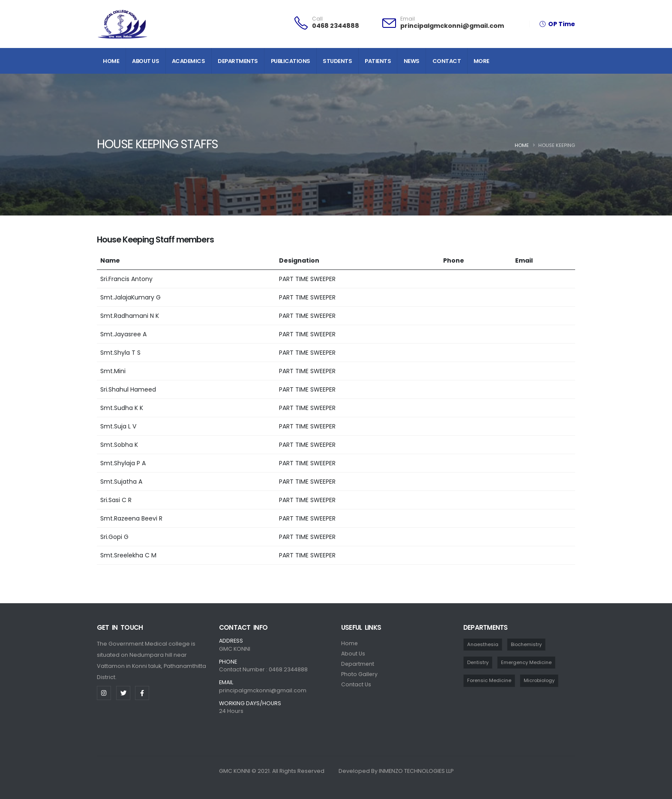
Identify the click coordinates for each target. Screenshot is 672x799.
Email (408, 19)
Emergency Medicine (527, 662)
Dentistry (478, 662)
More (481, 61)
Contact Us (356, 684)
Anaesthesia (483, 644)
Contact (447, 61)
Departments (238, 61)
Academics (189, 61)
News (412, 61)
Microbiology (540, 681)
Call (317, 19)
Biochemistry (527, 644)
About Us (145, 61)
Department (358, 664)
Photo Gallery (360, 674)
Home (111, 61)
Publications (291, 61)
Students (337, 61)
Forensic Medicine (490, 681)
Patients (378, 61)
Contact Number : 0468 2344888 (264, 669)
